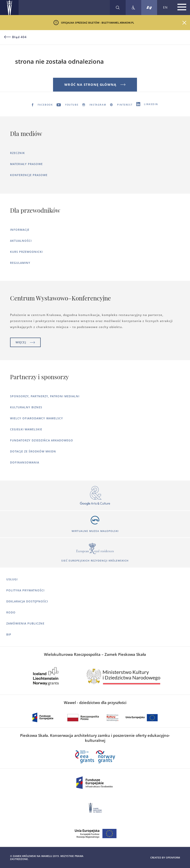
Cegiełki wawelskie (26, 429)
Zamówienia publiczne (25, 623)
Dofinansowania (25, 462)
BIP (9, 634)
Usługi (12, 579)
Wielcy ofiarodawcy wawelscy (37, 418)
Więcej (25, 342)
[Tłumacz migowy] (149, 8)
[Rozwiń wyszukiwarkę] (118, 8)
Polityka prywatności (25, 590)
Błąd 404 (15, 37)
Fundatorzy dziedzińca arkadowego (42, 440)
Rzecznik (17, 153)
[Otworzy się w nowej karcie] (95, 496)
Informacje (20, 230)
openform (173, 857)
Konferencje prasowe (29, 175)
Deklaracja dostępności (27, 601)
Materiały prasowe (26, 164)
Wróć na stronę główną (95, 85)
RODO (11, 612)
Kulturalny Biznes (26, 407)
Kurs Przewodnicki (26, 252)
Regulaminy (20, 263)
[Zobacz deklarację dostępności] (133, 8)
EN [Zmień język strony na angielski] (165, 7)
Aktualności (21, 241)
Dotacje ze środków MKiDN (33, 451)
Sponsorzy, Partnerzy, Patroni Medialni (45, 396)
